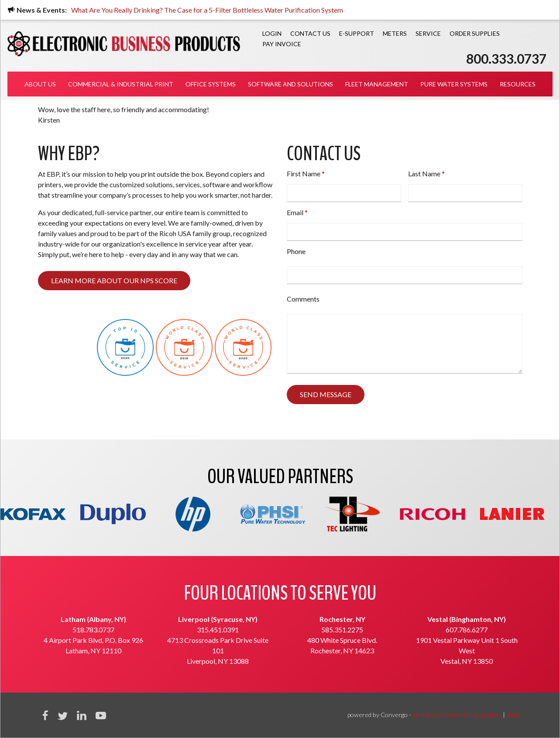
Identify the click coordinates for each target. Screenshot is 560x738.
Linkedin (82, 715)
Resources (518, 84)
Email (295, 212)
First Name (304, 173)
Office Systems (211, 84)
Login (272, 33)
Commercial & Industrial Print (121, 84)
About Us (40, 84)
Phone (296, 251)
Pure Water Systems (454, 84)
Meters (395, 33)
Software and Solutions (290, 84)
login (515, 715)
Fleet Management (377, 84)
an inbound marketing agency (456, 715)
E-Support (357, 33)
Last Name (424, 173)
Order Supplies (475, 33)
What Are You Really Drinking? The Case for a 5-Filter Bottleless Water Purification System (208, 10)
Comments (303, 299)
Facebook (45, 715)
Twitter (62, 715)
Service (428, 33)
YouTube (101, 715)
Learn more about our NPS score (114, 280)
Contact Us (310, 33)
